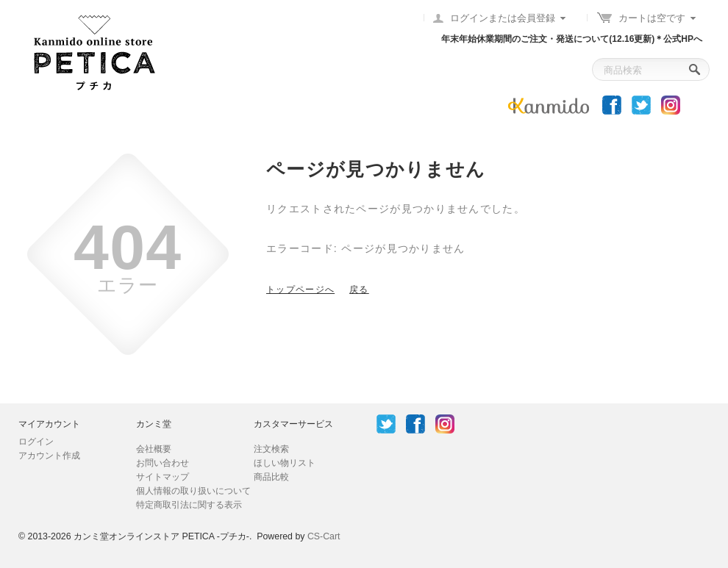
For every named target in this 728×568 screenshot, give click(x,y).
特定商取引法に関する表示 (189, 505)
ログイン (36, 442)
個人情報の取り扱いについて (193, 491)
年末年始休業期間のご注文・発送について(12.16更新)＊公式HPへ (572, 39)
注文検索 (271, 449)
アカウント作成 (49, 456)
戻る (359, 290)
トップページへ (300, 290)
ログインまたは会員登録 (503, 18)
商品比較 (271, 477)
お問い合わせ (163, 463)
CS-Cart (324, 536)
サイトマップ (163, 477)
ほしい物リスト (285, 463)
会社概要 (154, 449)
